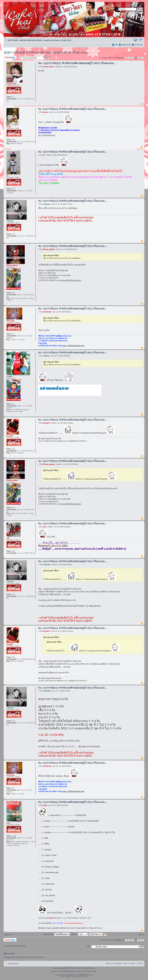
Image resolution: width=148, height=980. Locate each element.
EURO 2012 (67, 40)
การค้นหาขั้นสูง (137, 12)
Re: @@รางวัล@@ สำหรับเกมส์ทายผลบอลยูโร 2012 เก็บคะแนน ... (77, 63)
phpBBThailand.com (86, 975)
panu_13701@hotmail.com (73, 346)
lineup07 (46, 423)
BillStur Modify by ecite (73, 971)
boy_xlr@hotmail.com (47, 135)
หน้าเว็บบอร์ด (13, 40)
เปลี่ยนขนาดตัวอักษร (141, 40)
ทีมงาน (109, 963)
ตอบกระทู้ (11, 58)
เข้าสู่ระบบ (139, 45)
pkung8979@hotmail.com (71, 280)
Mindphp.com (72, 975)
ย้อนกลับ (9, 934)
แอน (45, 527)
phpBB (64, 968)
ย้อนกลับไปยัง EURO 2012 (16, 946)
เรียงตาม (80, 934)
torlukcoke (47, 312)
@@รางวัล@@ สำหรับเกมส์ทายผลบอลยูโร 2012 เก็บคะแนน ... (47, 52)
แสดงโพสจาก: (57, 934)
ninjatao (46, 356)
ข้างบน (142, 104)
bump (45, 112)
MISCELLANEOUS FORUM (31, 40)
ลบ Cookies (117, 963)
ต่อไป (140, 934)
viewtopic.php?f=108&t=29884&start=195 (57, 600)
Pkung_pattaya (49, 249)
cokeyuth (47, 204)
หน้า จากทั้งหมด (116, 58)
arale (45, 805)
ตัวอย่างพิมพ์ (136, 40)
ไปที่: (88, 946)
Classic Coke (48, 67)
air (44, 155)
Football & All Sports (52, 40)
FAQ (116, 45)
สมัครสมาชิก (126, 45)
